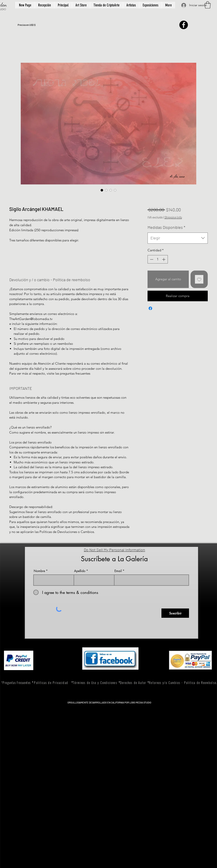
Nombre (39, 571)
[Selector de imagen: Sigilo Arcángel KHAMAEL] (102, 190)
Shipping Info (173, 217)
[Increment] (164, 259)
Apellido (80, 571)
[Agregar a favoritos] (199, 279)
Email (118, 571)
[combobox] (178, 238)
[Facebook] (184, 25)
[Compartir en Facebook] (150, 308)
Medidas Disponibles (166, 227)
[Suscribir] (175, 613)
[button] (208, 5)
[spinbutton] (158, 259)
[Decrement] (151, 259)
